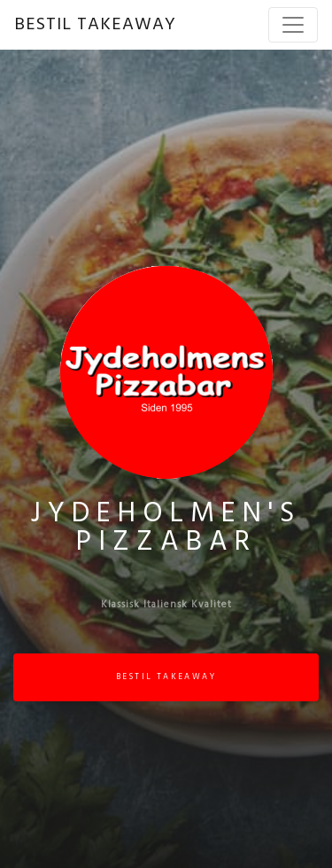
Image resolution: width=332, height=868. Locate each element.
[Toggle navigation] (293, 25)
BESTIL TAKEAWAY (95, 25)
